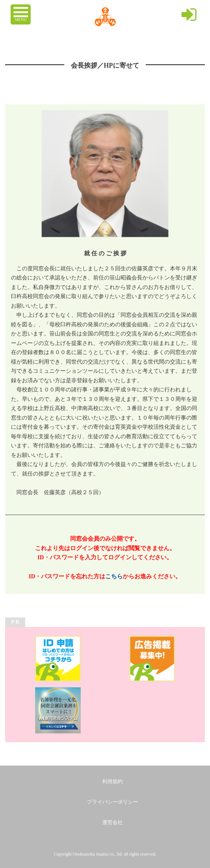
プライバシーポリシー (112, 802)
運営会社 (112, 822)
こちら (114, 576)
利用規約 (112, 781)
